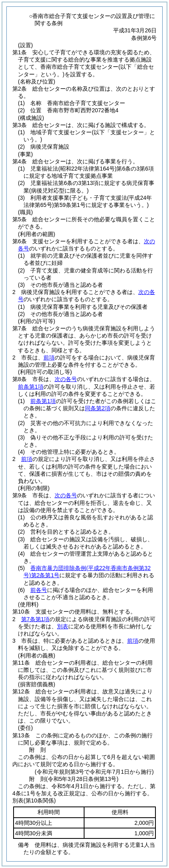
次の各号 (66, 379)
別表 (63, 626)
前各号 (39, 590)
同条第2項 (98, 408)
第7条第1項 (35, 619)
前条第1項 (31, 387)
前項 (49, 358)
